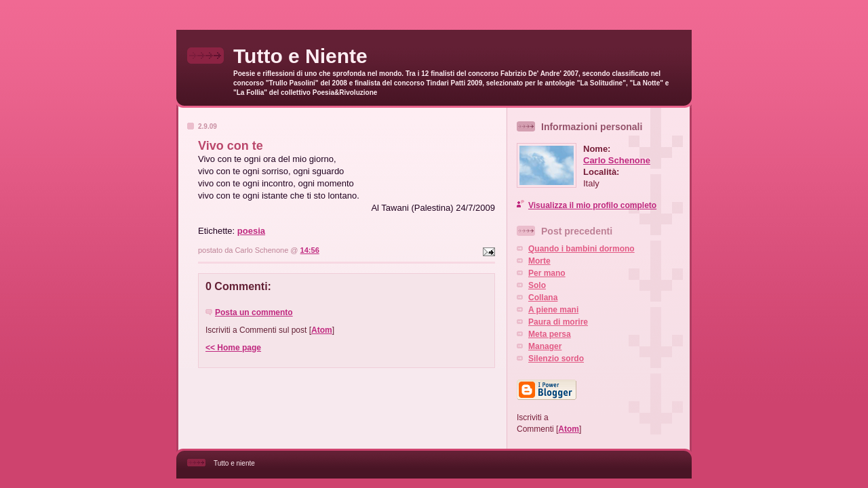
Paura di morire (558, 322)
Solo (537, 285)
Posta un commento (254, 312)
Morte (539, 261)
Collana (543, 298)
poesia (251, 231)
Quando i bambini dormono (581, 249)
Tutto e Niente (300, 56)
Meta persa (550, 334)
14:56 (310, 250)
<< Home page (233, 348)
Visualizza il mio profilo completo (592, 205)
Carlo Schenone (617, 160)
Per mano (547, 273)
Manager (545, 346)
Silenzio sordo (556, 359)
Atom (322, 330)
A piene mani (553, 310)
